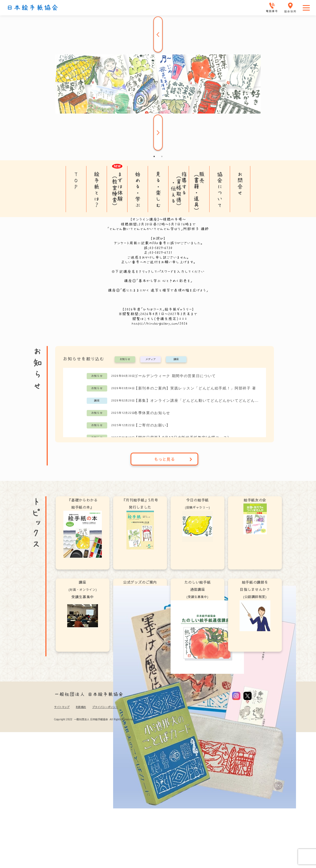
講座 (176, 359)
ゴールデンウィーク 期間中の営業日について (175, 376)
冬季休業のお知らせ (152, 413)
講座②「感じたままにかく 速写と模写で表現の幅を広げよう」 (158, 290)
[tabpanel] (158, 84)
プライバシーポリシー (105, 707)
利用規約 (81, 707)
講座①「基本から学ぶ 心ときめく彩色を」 (158, 281)
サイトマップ (62, 707)
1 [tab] (154, 156)
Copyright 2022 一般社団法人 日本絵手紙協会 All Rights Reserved (94, 719)
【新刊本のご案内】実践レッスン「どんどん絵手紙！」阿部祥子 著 (195, 388)
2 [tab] (162, 156)
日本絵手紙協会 (33, 8)
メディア (151, 359)
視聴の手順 (172, 219)
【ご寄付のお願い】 (152, 425)
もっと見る (173, 459)
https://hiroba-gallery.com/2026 (160, 323)
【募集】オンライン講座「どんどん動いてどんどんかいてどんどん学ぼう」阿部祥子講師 (197, 400)
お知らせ (125, 359)
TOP (76, 180)
